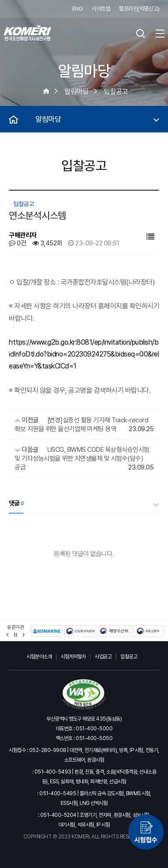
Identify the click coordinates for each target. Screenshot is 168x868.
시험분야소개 (39, 657)
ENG (78, 9)
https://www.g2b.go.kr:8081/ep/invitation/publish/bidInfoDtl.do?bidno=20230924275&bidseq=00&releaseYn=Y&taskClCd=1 (84, 354)
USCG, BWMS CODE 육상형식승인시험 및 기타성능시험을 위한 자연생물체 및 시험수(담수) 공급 (82, 458)
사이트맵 (101, 9)
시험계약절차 (73, 657)
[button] (8, 635)
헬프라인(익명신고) (139, 9)
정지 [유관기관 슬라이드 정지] (15, 635)
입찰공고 (129, 657)
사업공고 (103, 657)
